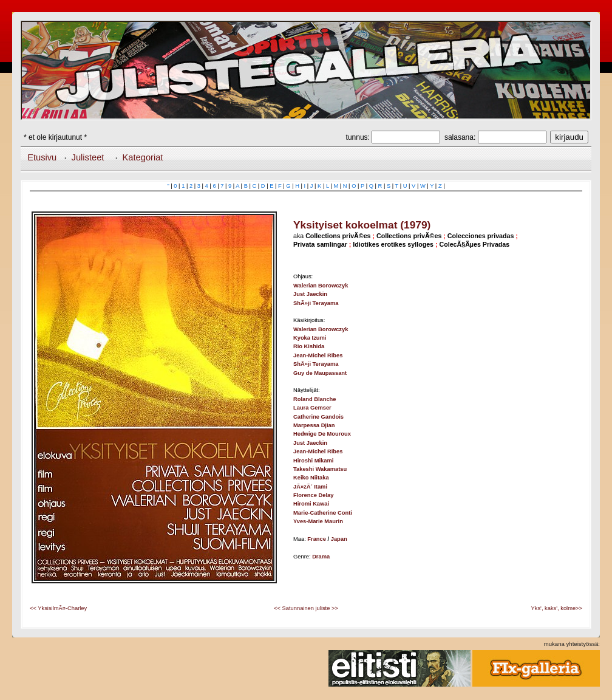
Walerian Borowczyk (321, 286)
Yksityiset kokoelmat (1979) (362, 225)
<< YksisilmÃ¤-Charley (58, 608)
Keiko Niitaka (311, 478)
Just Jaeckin (310, 294)
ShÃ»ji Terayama (316, 303)
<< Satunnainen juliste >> (306, 608)
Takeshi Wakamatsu (320, 469)
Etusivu (42, 157)
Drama (321, 557)
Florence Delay (313, 495)
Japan (339, 539)
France (317, 539)
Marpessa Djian (314, 425)
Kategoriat (143, 157)
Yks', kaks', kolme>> (557, 608)
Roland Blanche (315, 399)
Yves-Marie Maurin (318, 521)
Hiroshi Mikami (313, 461)
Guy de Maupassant (320, 373)
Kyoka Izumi (310, 338)
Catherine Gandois (318, 417)
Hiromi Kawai (311, 504)
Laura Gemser (312, 408)
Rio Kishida (309, 346)
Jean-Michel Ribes (318, 355)
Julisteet (88, 157)
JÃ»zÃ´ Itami (310, 487)
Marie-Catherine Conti (323, 513)
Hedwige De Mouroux (322, 434)
